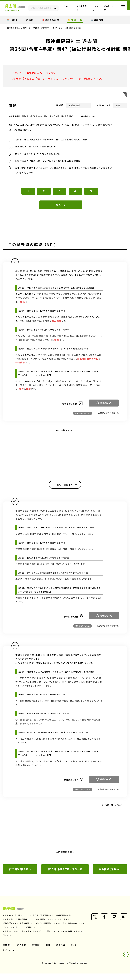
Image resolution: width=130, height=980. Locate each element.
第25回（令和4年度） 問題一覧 (65, 871)
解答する (61, 206)
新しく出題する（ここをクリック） (58, 79)
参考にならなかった (83, 414)
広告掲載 (22, 951)
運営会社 (7, 951)
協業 (49, 951)
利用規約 (61, 951)
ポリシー (75, 951)
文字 (104, 105)
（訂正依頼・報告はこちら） (86, 116)
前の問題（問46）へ (20, 871)
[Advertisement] (65, 453)
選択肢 (60, 105)
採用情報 (36, 951)
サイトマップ (9, 956)
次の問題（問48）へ (110, 871)
